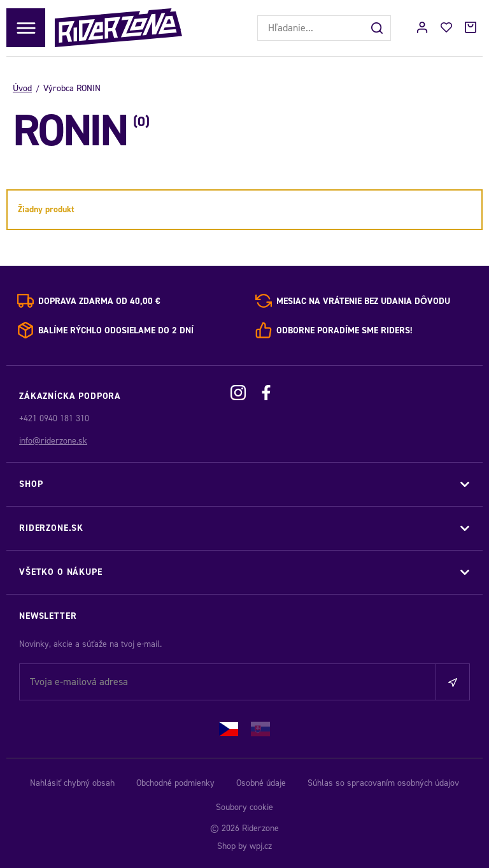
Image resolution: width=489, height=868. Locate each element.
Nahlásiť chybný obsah (72, 783)
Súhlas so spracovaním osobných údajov (383, 783)
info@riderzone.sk (53, 441)
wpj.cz (261, 846)
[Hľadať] (378, 28)
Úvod (22, 88)
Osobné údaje (261, 783)
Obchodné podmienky (175, 783)
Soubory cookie (244, 807)
